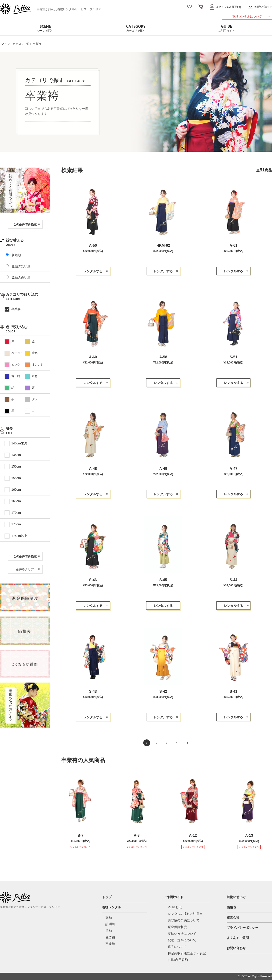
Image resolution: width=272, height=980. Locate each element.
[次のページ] (187, 743)
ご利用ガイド (174, 897)
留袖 (109, 931)
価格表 (231, 907)
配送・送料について (182, 940)
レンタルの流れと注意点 (185, 914)
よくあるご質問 (238, 938)
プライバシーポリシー (243, 928)
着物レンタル (112, 907)
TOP (3, 44)
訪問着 (110, 924)
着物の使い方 (236, 897)
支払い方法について (182, 934)
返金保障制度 (177, 927)
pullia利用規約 (178, 960)
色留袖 (110, 937)
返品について (177, 947)
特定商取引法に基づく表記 (187, 953)
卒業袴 (110, 944)
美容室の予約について (184, 920)
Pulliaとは (175, 907)
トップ (107, 897)
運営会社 (233, 917)
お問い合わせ (236, 948)
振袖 (109, 917)
